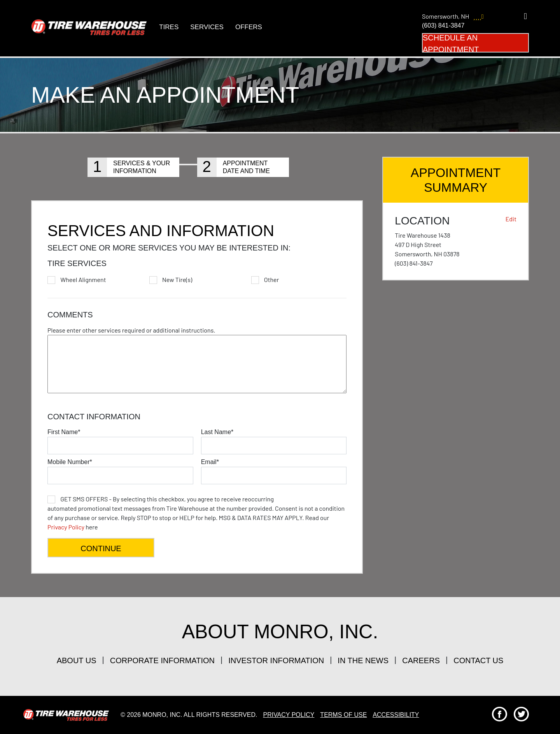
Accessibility (396, 715)
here (196, 513)
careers (421, 660)
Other (272, 280)
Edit (511, 219)
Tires (169, 27)
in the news (363, 660)
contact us (478, 660)
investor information (276, 660)
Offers (248, 27)
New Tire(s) (177, 280)
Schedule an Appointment (451, 43)
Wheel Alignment (83, 280)
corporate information (162, 660)
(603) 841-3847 (443, 25)
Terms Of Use (343, 715)
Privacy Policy (66, 527)
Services (207, 27)
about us (77, 660)
